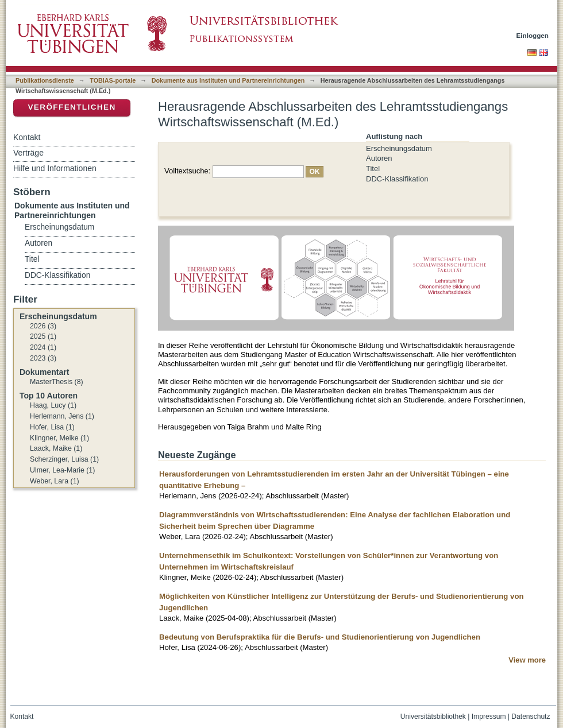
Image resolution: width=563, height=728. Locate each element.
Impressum (489, 717)
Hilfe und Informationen (55, 168)
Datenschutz (531, 717)
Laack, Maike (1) (56, 448)
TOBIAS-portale (113, 80)
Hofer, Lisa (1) (52, 427)
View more (527, 660)
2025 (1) (43, 336)
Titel (373, 169)
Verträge (28, 153)
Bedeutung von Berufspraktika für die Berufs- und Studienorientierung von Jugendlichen (320, 637)
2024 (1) (43, 347)
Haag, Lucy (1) (53, 405)
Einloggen (533, 35)
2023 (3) (43, 358)
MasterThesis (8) (57, 382)
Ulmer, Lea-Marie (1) (62, 470)
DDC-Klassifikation (397, 179)
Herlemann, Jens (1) (62, 416)
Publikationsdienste (45, 80)
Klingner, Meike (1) (59, 438)
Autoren (379, 158)
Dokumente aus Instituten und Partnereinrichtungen (228, 80)
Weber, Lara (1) (55, 481)
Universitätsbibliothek (433, 717)
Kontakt (27, 137)
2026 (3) (43, 326)
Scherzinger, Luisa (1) (64, 459)
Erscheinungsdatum (399, 148)
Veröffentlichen (72, 107)
